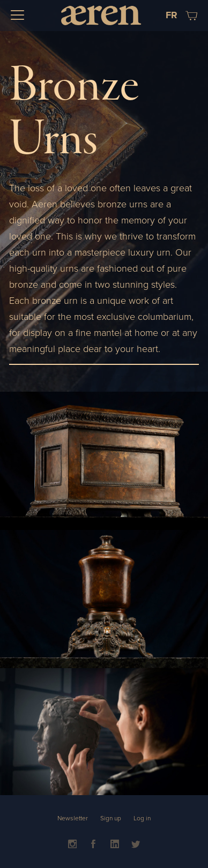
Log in (142, 818)
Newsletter (73, 818)
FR (172, 15)
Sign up (111, 818)
